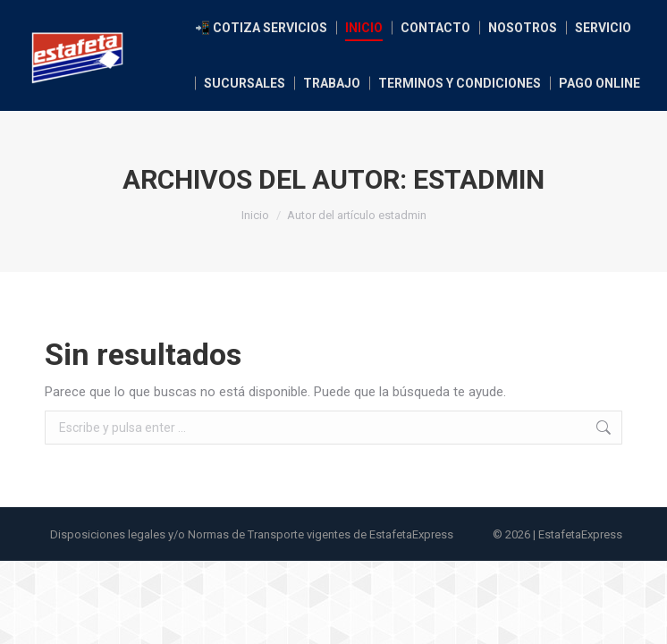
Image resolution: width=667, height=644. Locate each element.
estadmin (479, 179)
